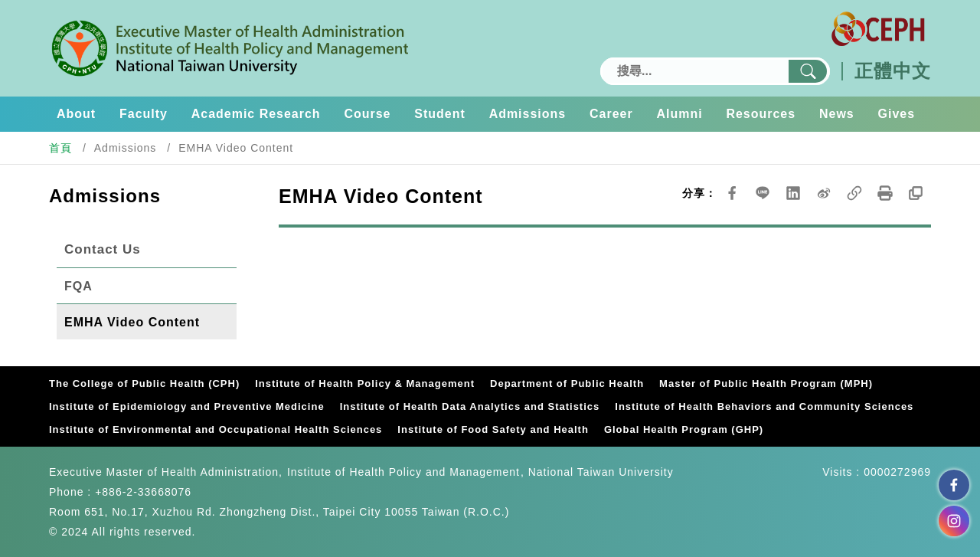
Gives (897, 114)
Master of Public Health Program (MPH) (766, 383)
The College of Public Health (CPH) (144, 383)
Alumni (680, 114)
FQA (78, 286)
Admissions (528, 114)
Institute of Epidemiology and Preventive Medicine (187, 406)
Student (440, 114)
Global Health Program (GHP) (684, 429)
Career (611, 114)
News (837, 114)
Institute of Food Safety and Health (493, 429)
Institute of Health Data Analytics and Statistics (470, 406)
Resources (761, 114)
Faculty (144, 114)
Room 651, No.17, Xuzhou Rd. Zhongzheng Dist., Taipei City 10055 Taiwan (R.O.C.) (279, 512)
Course (368, 114)
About (76, 114)
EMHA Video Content (132, 322)
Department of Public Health (567, 383)
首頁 (60, 148)
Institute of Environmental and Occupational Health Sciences (216, 429)
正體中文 (893, 71)
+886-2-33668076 (143, 492)
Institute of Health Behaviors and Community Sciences (764, 406)
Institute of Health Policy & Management (365, 383)
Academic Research (256, 114)
